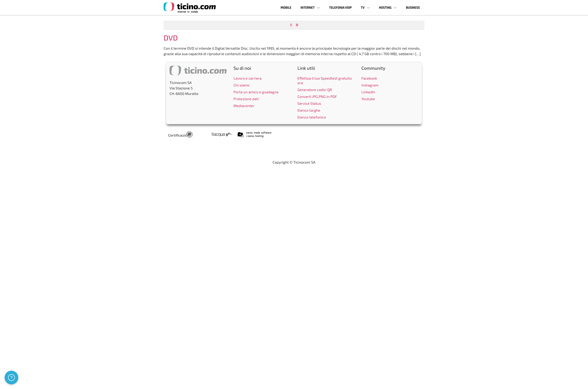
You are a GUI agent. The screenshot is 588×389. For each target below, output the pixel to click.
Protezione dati (246, 99)
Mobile (286, 8)
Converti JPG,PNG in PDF (317, 96)
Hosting (388, 8)
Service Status (309, 103)
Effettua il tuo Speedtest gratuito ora (325, 80)
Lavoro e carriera (248, 78)
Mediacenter (244, 106)
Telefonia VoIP (340, 8)
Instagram (370, 85)
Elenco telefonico (312, 117)
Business (413, 8)
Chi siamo (242, 85)
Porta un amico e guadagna (256, 92)
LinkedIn (368, 92)
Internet (310, 8)
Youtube (368, 99)
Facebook (369, 78)
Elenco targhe (309, 110)
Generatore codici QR (315, 90)
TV (365, 8)
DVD (171, 38)
